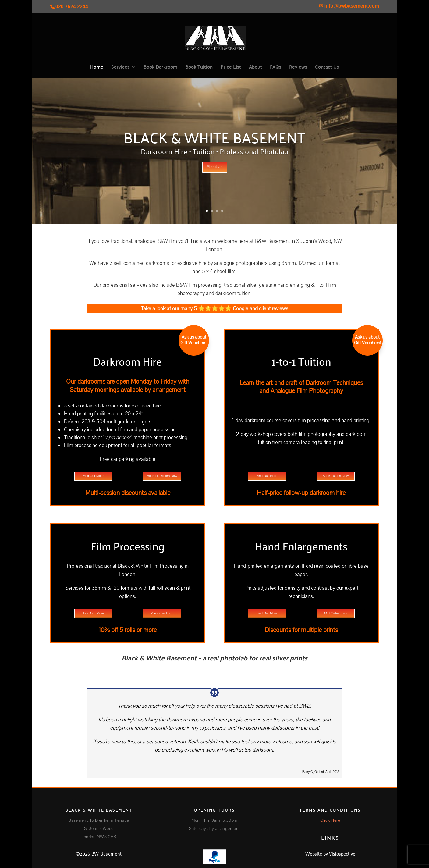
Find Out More (93, 476)
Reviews (298, 68)
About (255, 68)
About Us (215, 167)
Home (97, 68)
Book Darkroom (160, 68)
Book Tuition (199, 68)
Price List (231, 68)
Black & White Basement (214, 137)
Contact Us (327, 68)
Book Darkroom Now (162, 476)
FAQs (276, 68)
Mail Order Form (162, 613)
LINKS (330, 837)
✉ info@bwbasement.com (349, 6)
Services (120, 68)
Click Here (330, 820)
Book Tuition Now (336, 476)
